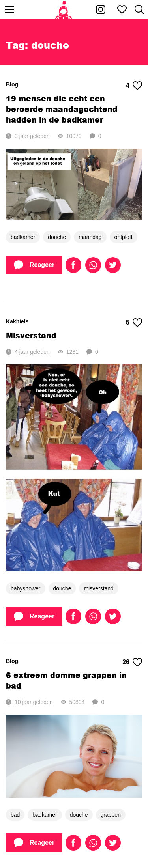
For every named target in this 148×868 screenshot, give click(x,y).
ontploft (124, 237)
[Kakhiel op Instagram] (101, 9)
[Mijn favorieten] (122, 9)
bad (15, 815)
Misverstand (31, 335)
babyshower (26, 588)
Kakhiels (17, 321)
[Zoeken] (139, 9)
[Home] (64, 9)
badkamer (23, 237)
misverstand (98, 588)
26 (132, 662)
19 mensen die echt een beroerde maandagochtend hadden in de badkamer (62, 109)
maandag (90, 237)
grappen (111, 815)
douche (57, 237)
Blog (12, 84)
